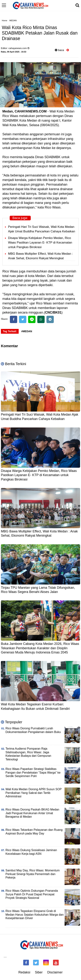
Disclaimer (55, 972)
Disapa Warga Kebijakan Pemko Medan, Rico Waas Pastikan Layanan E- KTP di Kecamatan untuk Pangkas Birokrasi (40, 243)
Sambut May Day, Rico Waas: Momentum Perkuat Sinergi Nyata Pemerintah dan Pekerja (33, 874)
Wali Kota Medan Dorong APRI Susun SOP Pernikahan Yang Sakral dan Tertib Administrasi (34, 793)
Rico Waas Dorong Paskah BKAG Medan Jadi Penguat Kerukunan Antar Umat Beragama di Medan (32, 813)
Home (4, 20)
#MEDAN (27, 331)
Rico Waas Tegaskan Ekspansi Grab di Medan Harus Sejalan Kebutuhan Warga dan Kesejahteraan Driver (35, 915)
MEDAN (13, 20)
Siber (39, 972)
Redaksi (24, 972)
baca (59, 50)
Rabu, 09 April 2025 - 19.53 (14, 52)
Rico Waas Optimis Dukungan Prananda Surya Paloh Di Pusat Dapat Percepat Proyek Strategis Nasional (32, 894)
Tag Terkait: (10, 331)
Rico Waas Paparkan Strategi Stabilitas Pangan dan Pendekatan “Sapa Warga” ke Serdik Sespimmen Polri (33, 773)
